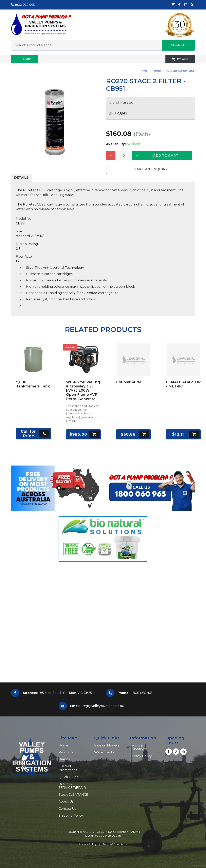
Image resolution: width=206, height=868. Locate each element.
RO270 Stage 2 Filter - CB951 (180, 71)
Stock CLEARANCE (73, 795)
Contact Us (67, 809)
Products (156, 71)
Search (178, 45)
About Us (66, 802)
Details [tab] (21, 178)
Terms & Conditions (138, 747)
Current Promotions (68, 768)
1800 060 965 (23, 5)
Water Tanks (104, 752)
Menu (25, 59)
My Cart (180, 59)
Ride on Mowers (107, 745)
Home (144, 71)
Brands (64, 759)
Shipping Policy (71, 816)
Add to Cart (166, 156)
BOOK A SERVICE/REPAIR (72, 786)
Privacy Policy (141, 756)
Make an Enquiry (151, 169)
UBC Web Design (110, 836)
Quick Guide (69, 777)
